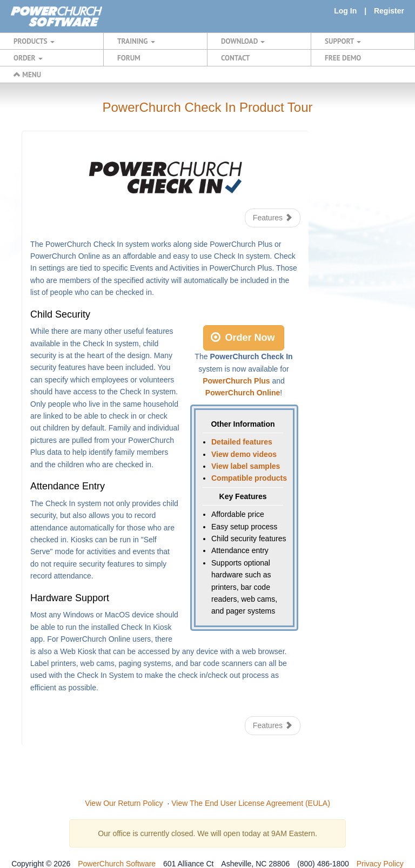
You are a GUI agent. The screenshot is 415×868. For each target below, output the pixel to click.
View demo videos (244, 454)
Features (273, 218)
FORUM (129, 58)
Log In (345, 11)
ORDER (28, 58)
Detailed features (242, 442)
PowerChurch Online (243, 393)
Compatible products (249, 478)
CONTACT (235, 58)
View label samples (246, 466)
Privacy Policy (380, 864)
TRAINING (136, 41)
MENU (27, 75)
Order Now (243, 338)
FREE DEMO (343, 58)
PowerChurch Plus (236, 381)
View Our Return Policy (124, 803)
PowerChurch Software (117, 864)
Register (389, 11)
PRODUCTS (34, 41)
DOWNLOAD (243, 41)
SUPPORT (343, 41)
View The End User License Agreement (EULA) (251, 803)
